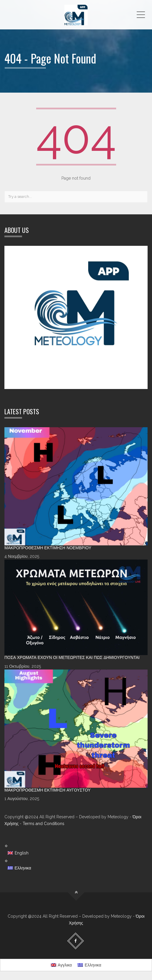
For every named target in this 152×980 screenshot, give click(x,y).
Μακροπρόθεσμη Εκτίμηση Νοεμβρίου (48, 548)
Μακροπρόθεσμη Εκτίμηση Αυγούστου (47, 790)
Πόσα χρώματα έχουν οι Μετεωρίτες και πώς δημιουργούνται (72, 657)
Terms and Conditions (44, 824)
